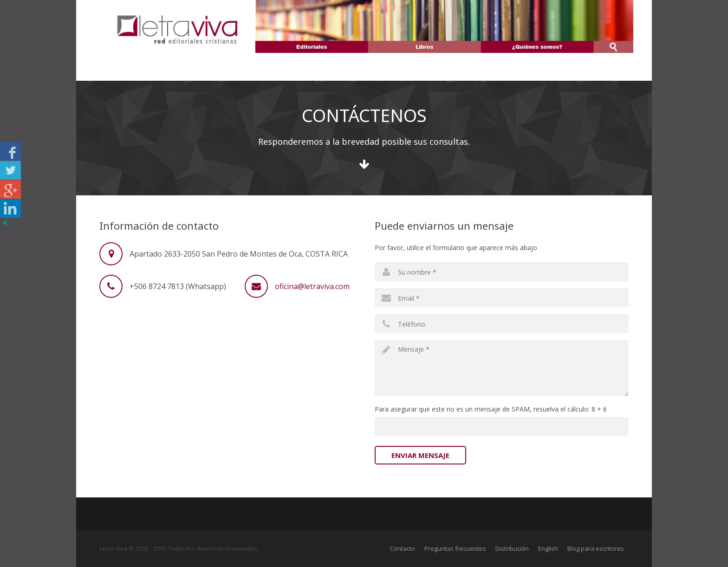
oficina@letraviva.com (312, 286)
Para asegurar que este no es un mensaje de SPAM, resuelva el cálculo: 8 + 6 (491, 409)
